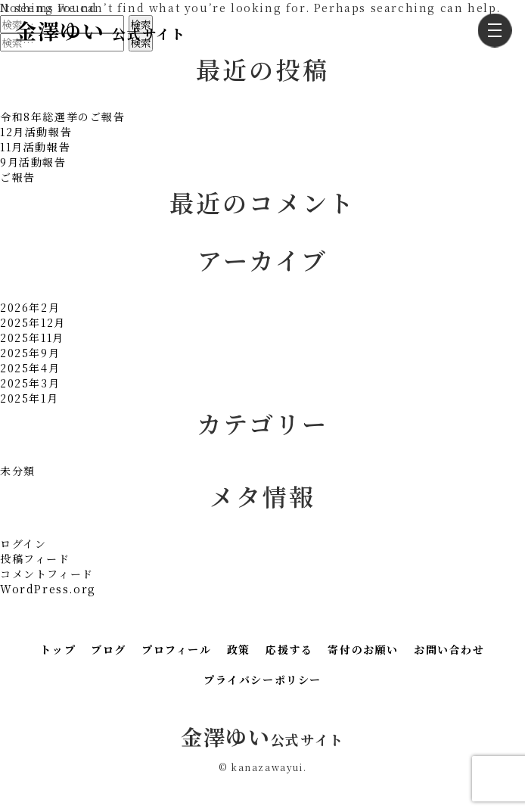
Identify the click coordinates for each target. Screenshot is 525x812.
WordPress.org (48, 589)
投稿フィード (35, 558)
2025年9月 (30, 353)
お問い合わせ (449, 649)
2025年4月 (30, 368)
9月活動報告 (33, 162)
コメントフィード (47, 574)
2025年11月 (32, 338)
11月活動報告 (35, 147)
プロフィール (177, 649)
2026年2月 (30, 307)
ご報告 (18, 177)
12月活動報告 (36, 132)
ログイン (23, 543)
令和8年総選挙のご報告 (63, 117)
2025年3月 (30, 383)
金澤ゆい (100, 30)
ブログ (109, 649)
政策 (239, 649)
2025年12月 (33, 322)
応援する (289, 649)
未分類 (18, 471)
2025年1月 (29, 398)
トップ (58, 649)
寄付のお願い (363, 649)
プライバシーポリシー (262, 680)
